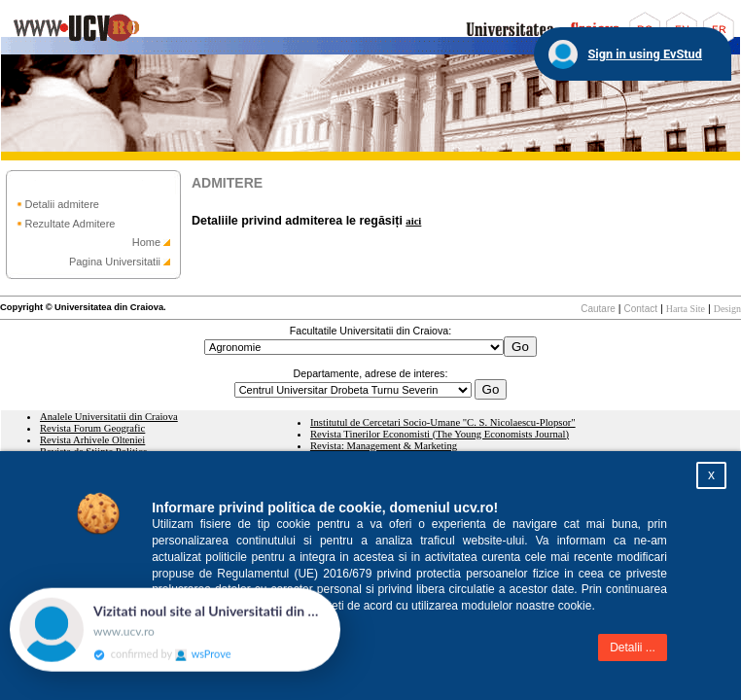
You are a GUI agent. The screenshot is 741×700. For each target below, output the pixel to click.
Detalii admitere (62, 204)
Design (727, 309)
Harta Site (686, 309)
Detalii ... (633, 647)
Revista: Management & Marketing (384, 446)
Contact (641, 309)
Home (146, 242)
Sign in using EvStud (645, 54)
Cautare (598, 309)
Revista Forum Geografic (92, 428)
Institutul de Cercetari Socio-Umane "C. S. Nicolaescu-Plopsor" (443, 422)
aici (413, 221)
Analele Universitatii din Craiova (109, 417)
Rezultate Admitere (71, 224)
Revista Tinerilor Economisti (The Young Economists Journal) (440, 434)
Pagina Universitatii (115, 262)
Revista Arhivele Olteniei (92, 440)
